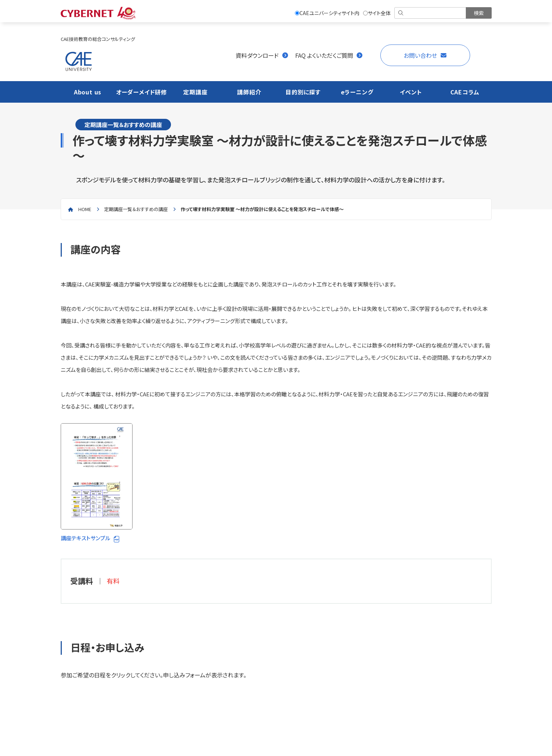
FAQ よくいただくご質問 (324, 55)
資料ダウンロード (257, 55)
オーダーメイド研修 (142, 92)
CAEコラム (465, 92)
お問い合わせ (420, 55)
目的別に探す (303, 92)
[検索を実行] (479, 13)
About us (88, 92)
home (85, 209)
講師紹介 (249, 92)
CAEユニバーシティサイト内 (327, 13)
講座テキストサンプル (97, 482)
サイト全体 (377, 13)
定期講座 (195, 92)
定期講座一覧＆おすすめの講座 (136, 209)
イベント (411, 92)
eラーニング (357, 92)
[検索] (431, 13)
